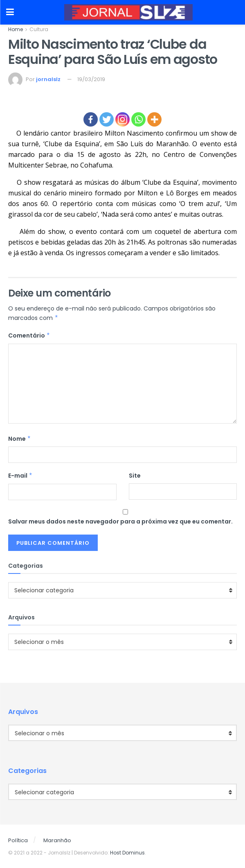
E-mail (20, 476)
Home (16, 29)
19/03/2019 (91, 79)
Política (18, 840)
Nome (20, 439)
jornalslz (48, 79)
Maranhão (57, 840)
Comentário (29, 335)
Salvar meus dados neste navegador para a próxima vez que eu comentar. (120, 521)
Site (135, 476)
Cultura (39, 29)
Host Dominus (127, 853)
